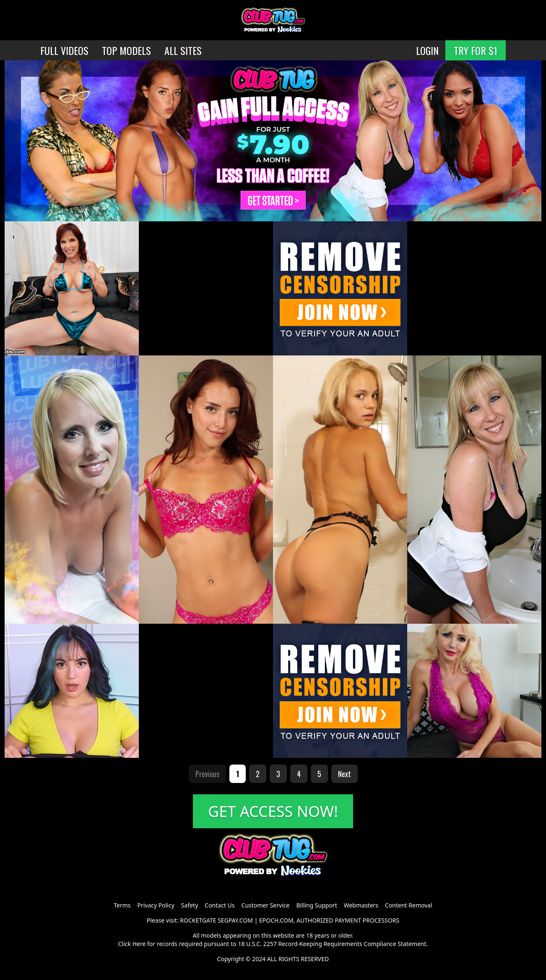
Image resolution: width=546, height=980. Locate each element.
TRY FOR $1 (476, 50)
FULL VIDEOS (64, 50)
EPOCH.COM (276, 920)
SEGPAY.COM (235, 920)
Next (344, 774)
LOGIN (427, 50)
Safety (190, 905)
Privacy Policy (156, 905)
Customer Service (266, 905)
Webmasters (361, 905)
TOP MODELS (126, 50)
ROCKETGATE (198, 920)
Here (139, 944)
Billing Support (316, 905)
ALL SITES (183, 50)
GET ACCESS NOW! (273, 811)
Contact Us (220, 905)
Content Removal (409, 905)
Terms (122, 905)
